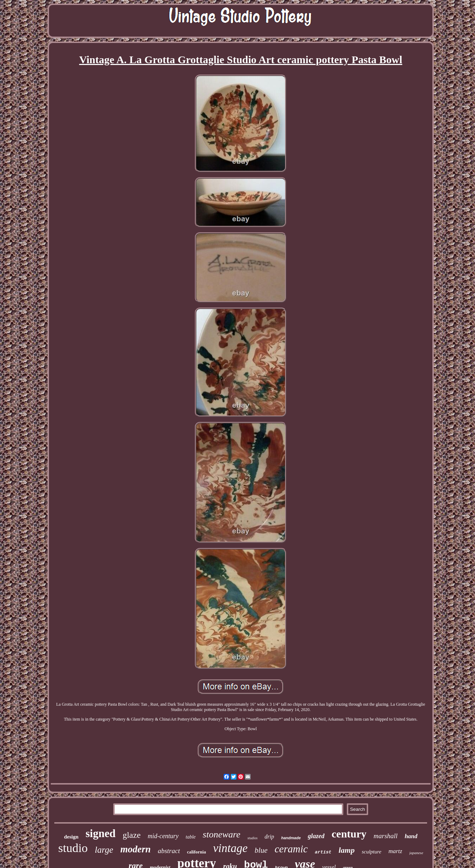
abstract (169, 851)
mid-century (163, 836)
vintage (230, 848)
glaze (132, 835)
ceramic (291, 849)
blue (261, 850)
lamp (347, 850)
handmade (291, 838)
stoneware (222, 834)
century (349, 834)
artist (323, 852)
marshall (386, 836)
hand (411, 836)
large (104, 850)
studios (252, 838)
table (191, 837)
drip (269, 837)
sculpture (372, 852)
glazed (316, 836)
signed (100, 833)
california (196, 852)
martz (395, 851)
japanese (416, 853)
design (71, 837)
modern (136, 849)
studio (73, 848)
